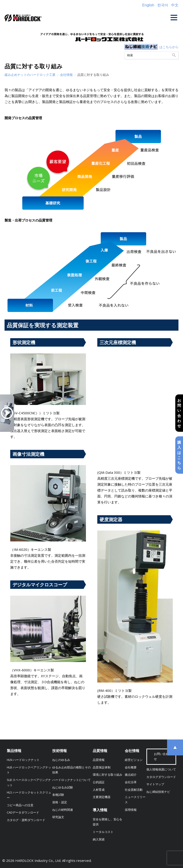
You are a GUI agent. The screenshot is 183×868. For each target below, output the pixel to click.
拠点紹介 (131, 775)
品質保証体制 (102, 767)
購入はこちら (179, 455)
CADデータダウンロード (23, 813)
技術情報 (60, 751)
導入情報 (100, 810)
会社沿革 (131, 782)
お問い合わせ (179, 413)
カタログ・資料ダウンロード (26, 820)
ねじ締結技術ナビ (158, 792)
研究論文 (58, 817)
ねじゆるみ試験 (63, 787)
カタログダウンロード (161, 777)
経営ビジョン (134, 760)
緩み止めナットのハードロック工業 (30, 75)
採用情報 (131, 810)
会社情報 (66, 75)
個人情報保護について (161, 769)
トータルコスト (103, 832)
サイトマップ (155, 784)
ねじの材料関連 (63, 810)
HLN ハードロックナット (23, 760)
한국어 (163, 5)
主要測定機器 (102, 797)
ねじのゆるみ (61, 760)
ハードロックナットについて (71, 780)
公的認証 (99, 782)
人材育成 (99, 790)
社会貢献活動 (134, 790)
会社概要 (131, 767)
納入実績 (99, 839)
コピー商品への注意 (20, 805)
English (148, 5)
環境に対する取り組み (108, 775)
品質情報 (100, 751)
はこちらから (169, 47)
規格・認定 (60, 802)
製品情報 (14, 751)
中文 (175, 5)
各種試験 (58, 795)
